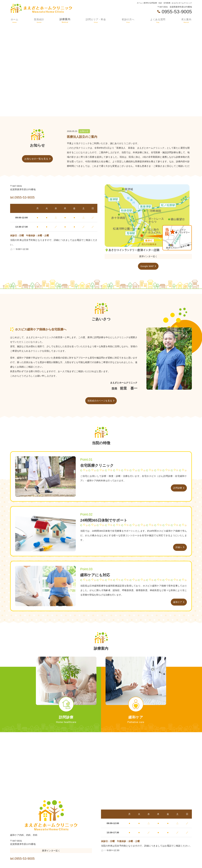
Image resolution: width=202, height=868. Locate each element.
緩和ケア (177, 602)
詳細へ (179, 548)
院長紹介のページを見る (100, 401)
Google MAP (147, 266)
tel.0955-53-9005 (30, 197)
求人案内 (186, 20)
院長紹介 (39, 20)
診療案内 (64, 20)
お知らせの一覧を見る (36, 159)
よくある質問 (158, 20)
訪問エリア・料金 (96, 20)
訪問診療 (177, 488)
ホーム (14, 20)
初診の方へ (128, 20)
